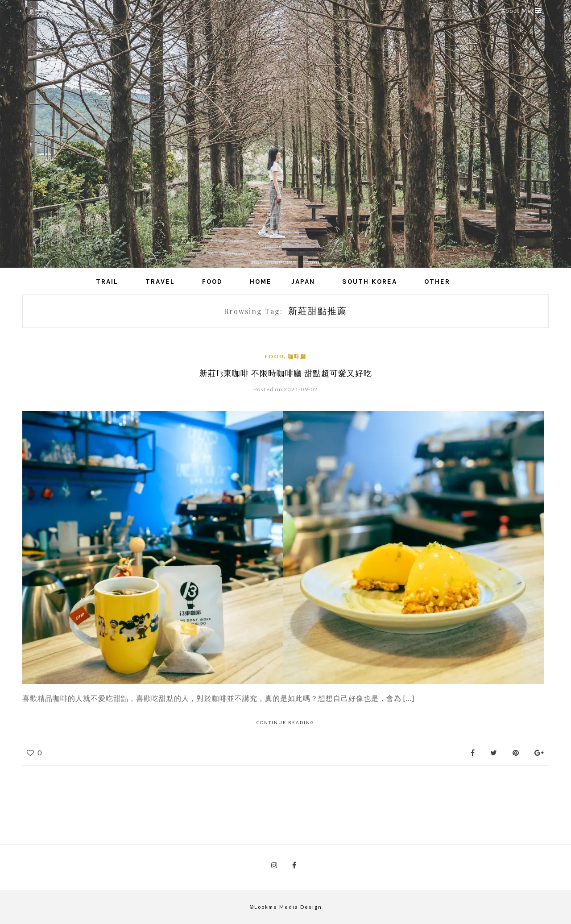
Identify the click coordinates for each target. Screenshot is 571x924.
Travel (160, 282)
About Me (521, 11)
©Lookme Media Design (286, 907)
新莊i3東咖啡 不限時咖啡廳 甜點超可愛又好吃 (286, 373)
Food (212, 282)
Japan (303, 282)
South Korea (370, 282)
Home (261, 282)
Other (437, 282)
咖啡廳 (297, 356)
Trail (107, 282)
